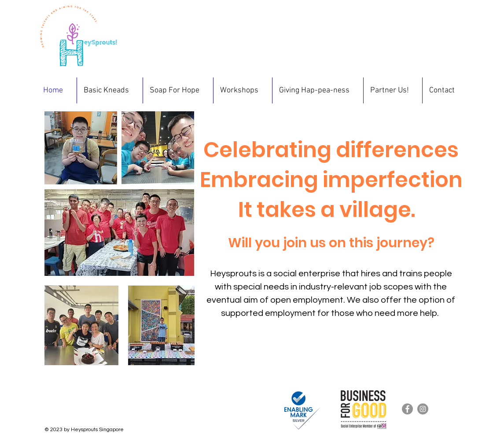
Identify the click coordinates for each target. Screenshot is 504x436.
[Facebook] (407, 409)
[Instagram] (423, 409)
